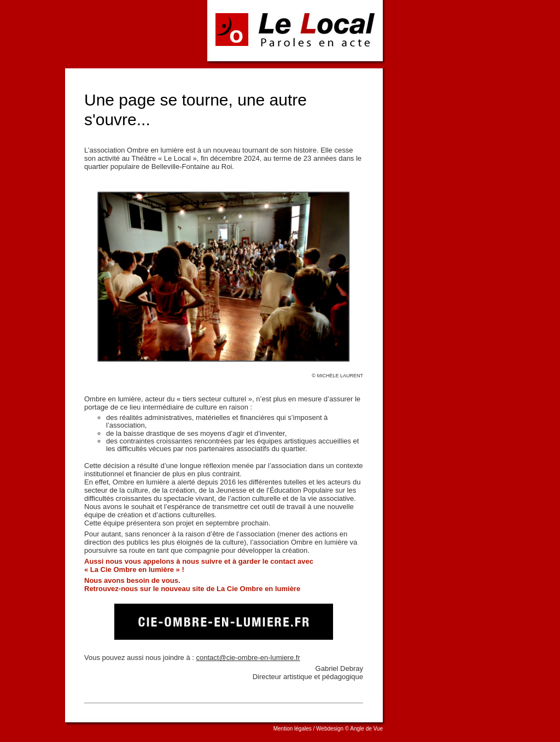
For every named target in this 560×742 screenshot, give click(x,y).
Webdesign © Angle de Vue (349, 729)
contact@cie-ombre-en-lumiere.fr (248, 658)
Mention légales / (295, 729)
